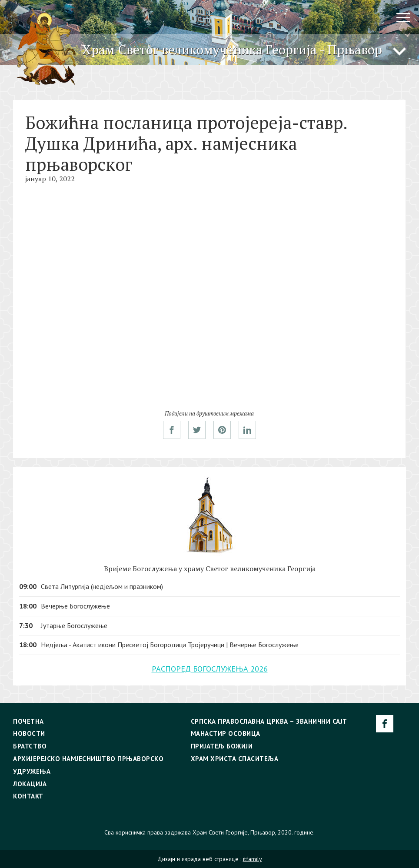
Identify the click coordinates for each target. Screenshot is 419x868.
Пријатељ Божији (222, 746)
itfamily (253, 859)
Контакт (28, 796)
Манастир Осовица (226, 733)
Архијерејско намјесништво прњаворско (88, 759)
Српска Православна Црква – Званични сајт (269, 721)
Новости (29, 733)
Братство (30, 746)
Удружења (32, 771)
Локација (30, 784)
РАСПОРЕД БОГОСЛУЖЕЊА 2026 (210, 669)
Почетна (28, 721)
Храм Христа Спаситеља (235, 759)
